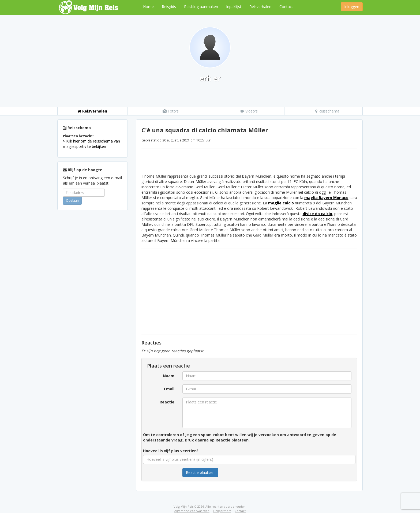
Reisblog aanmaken (201, 7)
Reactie (167, 402)
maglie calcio (281, 203)
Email (169, 389)
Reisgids (169, 7)
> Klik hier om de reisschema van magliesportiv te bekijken (91, 144)
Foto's (171, 111)
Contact (286, 7)
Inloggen (352, 7)
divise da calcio (317, 214)
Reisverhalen (260, 7)
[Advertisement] (93, 295)
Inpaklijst (234, 7)
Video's (249, 111)
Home (148, 7)
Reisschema (327, 111)
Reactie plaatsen (200, 472)
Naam (169, 376)
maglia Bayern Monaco (326, 198)
